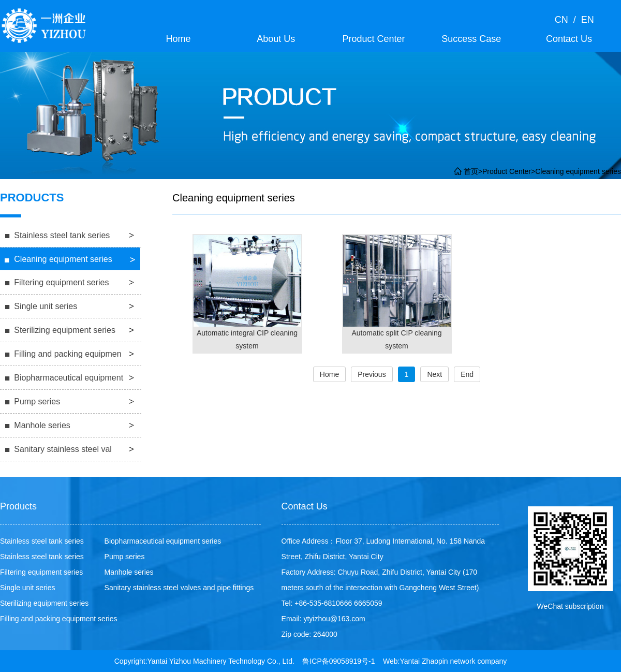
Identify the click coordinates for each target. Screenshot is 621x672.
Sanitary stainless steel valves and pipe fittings (179, 588)
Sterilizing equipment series (65, 330)
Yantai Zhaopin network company (454, 661)
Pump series (37, 401)
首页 (471, 171)
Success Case (471, 39)
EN (585, 20)
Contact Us (569, 39)
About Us (276, 39)
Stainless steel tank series (62, 235)
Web (390, 661)
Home (178, 39)
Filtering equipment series (61, 282)
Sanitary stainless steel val (63, 449)
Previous (372, 374)
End (467, 374)
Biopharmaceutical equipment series (163, 541)
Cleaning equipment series (578, 171)
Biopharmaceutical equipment (69, 378)
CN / (565, 20)
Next (434, 374)
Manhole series (42, 425)
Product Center (373, 39)
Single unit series (46, 306)
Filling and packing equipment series (58, 619)
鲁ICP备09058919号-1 (338, 661)
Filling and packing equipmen (68, 354)
